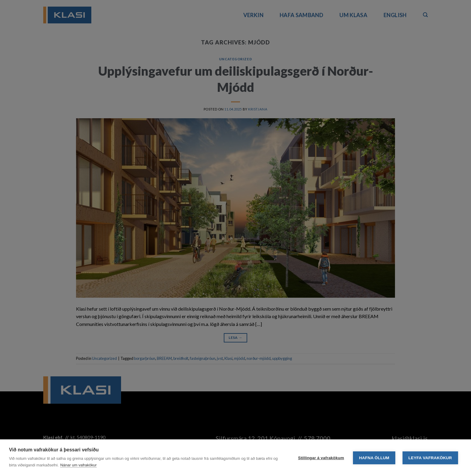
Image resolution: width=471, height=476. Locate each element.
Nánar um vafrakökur (78, 465)
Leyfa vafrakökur (430, 458)
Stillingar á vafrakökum (321, 458)
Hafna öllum (374, 458)
